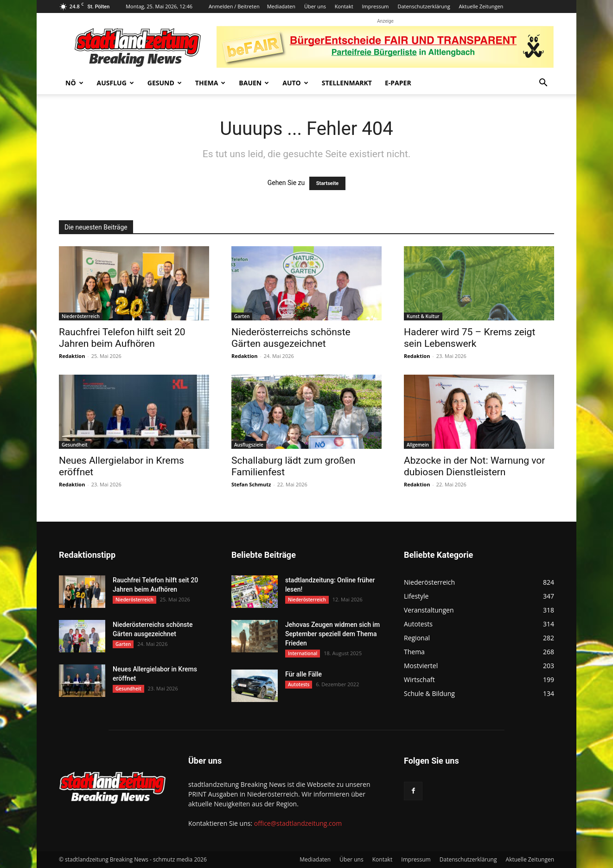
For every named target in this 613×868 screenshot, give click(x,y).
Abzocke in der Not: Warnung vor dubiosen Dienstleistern (474, 466)
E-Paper (398, 83)
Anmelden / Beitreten (234, 6)
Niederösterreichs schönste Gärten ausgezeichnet (291, 338)
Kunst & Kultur (423, 316)
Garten (242, 316)
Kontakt (344, 6)
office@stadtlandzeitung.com (298, 823)
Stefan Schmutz (251, 484)
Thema (211, 83)
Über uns (315, 6)
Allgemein (418, 445)
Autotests (299, 684)
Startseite (328, 183)
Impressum (375, 6)
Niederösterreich (81, 316)
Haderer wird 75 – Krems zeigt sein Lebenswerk (469, 338)
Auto (295, 83)
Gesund (165, 83)
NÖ (74, 83)
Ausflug (115, 83)
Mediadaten (281, 6)
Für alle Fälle (303, 674)
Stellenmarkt (347, 83)
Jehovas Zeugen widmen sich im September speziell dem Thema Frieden (332, 634)
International (303, 653)
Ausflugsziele (249, 445)
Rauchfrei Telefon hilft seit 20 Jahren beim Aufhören (122, 338)
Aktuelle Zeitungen (481, 6)
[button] (543, 84)
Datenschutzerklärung (424, 6)
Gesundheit (75, 445)
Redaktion (72, 356)
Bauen (254, 83)
